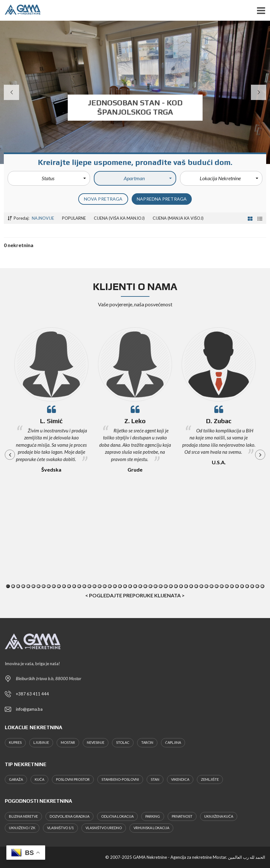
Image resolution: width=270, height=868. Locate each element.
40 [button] (206, 586)
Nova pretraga (103, 199)
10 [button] (54, 586)
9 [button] (49, 586)
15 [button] (79, 586)
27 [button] (140, 586)
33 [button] (171, 586)
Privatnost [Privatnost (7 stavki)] (182, 816)
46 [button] (237, 586)
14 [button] (74, 586)
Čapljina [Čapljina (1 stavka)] (173, 742)
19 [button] (100, 586)
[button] (49, 178)
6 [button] (33, 586)
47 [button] (242, 586)
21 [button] (110, 586)
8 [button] (44, 586)
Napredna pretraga (162, 199)
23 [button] (120, 586)
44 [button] (227, 586)
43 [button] (222, 586)
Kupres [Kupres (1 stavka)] (15, 742)
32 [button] (166, 586)
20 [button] (105, 586)
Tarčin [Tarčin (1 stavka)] (147, 742)
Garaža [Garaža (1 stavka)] (16, 779)
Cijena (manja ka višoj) (178, 218)
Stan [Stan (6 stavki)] (155, 779)
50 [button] (257, 586)
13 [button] (69, 586)
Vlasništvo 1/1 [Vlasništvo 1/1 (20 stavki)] (60, 828)
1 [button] (8, 586)
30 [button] (156, 586)
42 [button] (217, 586)
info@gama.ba (29, 709)
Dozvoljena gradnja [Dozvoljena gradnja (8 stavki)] (69, 816)
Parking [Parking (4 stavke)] (153, 816)
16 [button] (84, 586)
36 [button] (186, 586)
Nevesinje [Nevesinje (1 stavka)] (96, 742)
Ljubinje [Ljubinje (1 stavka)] (41, 742)
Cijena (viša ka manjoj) (119, 218)
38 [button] (196, 586)
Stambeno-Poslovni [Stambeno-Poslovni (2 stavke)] (120, 779)
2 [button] (13, 586)
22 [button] (115, 586)
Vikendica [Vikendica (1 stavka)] (180, 779)
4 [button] (23, 586)
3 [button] (18, 586)
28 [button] (145, 586)
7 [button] (38, 586)
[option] (51, 409)
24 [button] (125, 586)
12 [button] (64, 586)
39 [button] (201, 586)
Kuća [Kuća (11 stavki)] (39, 779)
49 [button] (252, 586)
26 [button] (135, 586)
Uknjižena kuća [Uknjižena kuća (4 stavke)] (219, 816)
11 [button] (59, 586)
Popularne (74, 218)
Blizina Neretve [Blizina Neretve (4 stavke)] (23, 816)
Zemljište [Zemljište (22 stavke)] (210, 779)
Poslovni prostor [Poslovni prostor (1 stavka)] (73, 779)
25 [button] (130, 586)
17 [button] (89, 586)
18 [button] (94, 586)
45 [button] (232, 586)
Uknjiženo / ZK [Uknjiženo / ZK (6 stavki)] (22, 828)
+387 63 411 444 (32, 694)
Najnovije (43, 218)
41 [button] (211, 586)
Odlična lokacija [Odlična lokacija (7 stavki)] (117, 816)
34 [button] (176, 586)
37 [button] (191, 586)
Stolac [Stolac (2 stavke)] (123, 742)
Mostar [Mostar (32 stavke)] (68, 742)
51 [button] (262, 586)
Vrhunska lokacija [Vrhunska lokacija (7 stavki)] (151, 828)
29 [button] (150, 586)
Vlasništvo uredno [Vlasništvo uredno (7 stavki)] (104, 828)
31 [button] (161, 586)
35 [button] (181, 586)
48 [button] (247, 586)
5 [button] (28, 586)
